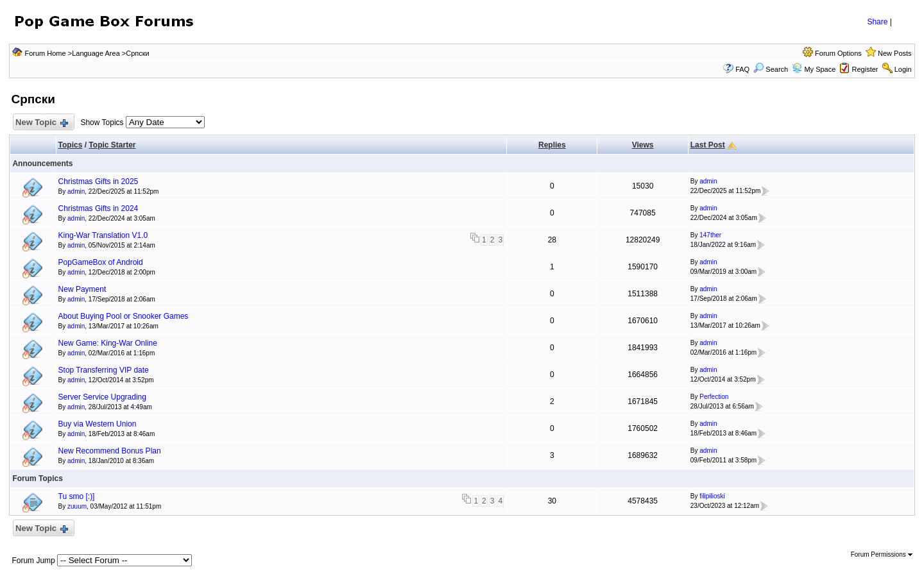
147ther (710, 235)
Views (643, 145)
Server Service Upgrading (102, 397)
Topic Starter (112, 145)
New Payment (82, 289)
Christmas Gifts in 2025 (98, 182)
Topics (71, 145)
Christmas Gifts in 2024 (98, 208)
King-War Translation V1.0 (103, 235)
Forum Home (45, 53)
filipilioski (712, 496)
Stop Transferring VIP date (104, 370)
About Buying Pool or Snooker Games (124, 316)
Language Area (96, 53)
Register (865, 69)
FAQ (742, 69)
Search (771, 69)
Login (903, 69)
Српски (137, 53)
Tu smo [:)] (77, 496)
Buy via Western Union (98, 424)
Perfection (714, 397)
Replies (552, 145)
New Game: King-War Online (108, 343)
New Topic (41, 123)
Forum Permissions (882, 554)
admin (76, 191)
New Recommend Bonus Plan (110, 451)
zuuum (77, 506)
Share (877, 22)
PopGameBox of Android (101, 262)
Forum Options (838, 53)
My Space (820, 69)
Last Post (708, 145)
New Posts (895, 53)
